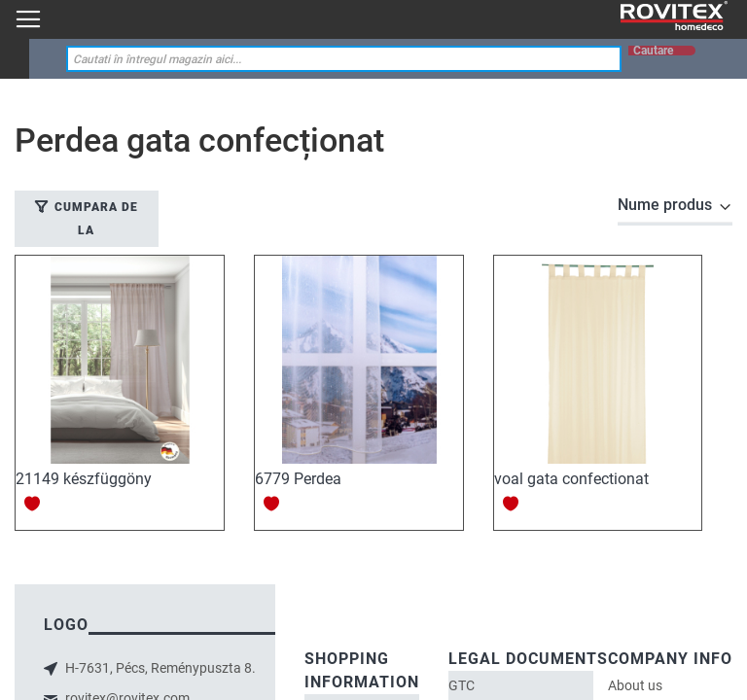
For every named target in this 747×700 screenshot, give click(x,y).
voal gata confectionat (571, 479)
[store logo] (674, 16)
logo (66, 625)
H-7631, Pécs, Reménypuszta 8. (159, 668)
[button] (33, 503)
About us (635, 685)
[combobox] (344, 59)
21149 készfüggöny (84, 479)
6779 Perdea (298, 479)
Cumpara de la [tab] (96, 219)
